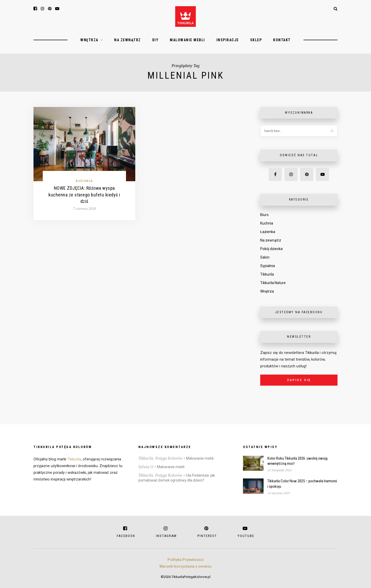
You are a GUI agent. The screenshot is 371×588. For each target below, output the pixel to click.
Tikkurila (267, 274)
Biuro (264, 215)
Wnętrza (89, 40)
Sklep (256, 40)
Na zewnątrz (128, 40)
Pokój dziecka (271, 249)
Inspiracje (228, 40)
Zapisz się (299, 380)
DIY (155, 40)
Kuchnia (84, 181)
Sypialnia (268, 266)
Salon (265, 257)
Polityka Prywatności (185, 560)
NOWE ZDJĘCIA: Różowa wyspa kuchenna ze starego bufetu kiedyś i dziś (84, 194)
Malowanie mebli (187, 40)
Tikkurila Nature (273, 283)
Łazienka (268, 232)
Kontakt (282, 40)
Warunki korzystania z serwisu (185, 566)
